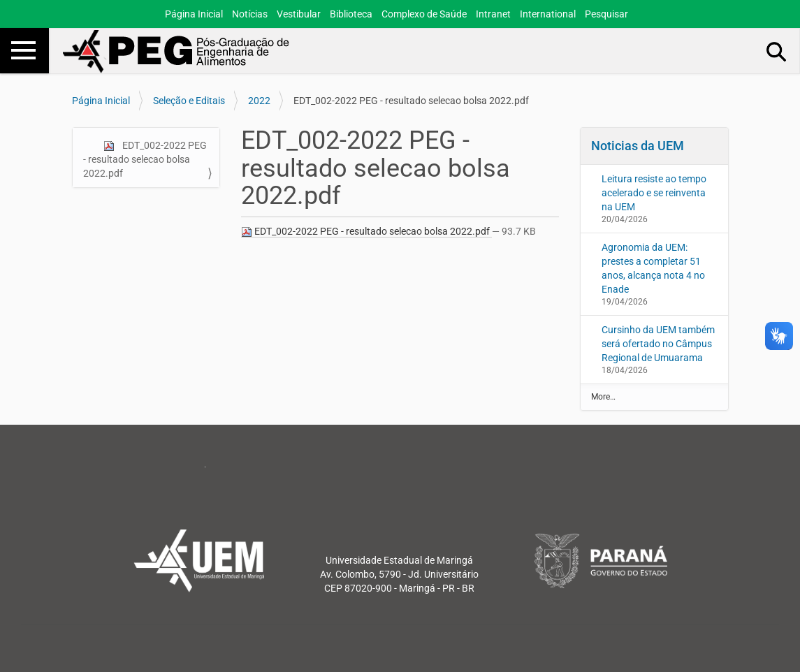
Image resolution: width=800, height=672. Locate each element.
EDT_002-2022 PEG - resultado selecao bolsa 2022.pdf (145, 159)
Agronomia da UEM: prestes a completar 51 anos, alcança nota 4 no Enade (653, 268)
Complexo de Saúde (424, 14)
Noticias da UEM (638, 146)
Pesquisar (606, 14)
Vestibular (299, 14)
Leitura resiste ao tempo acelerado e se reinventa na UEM (654, 193)
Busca (777, 51)
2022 (259, 101)
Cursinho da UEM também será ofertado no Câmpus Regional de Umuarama (658, 344)
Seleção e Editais (189, 101)
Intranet (493, 14)
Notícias (250, 14)
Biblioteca (351, 14)
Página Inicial (194, 14)
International (548, 14)
